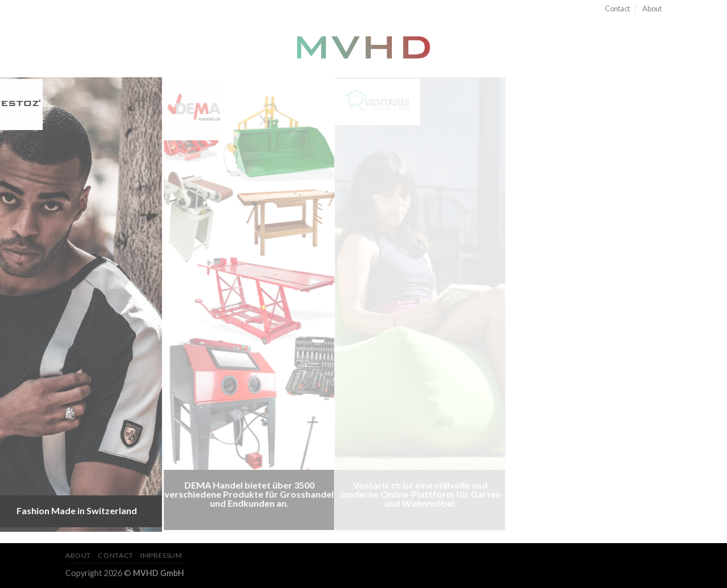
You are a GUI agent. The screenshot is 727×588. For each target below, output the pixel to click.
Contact (617, 9)
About (652, 9)
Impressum (161, 555)
